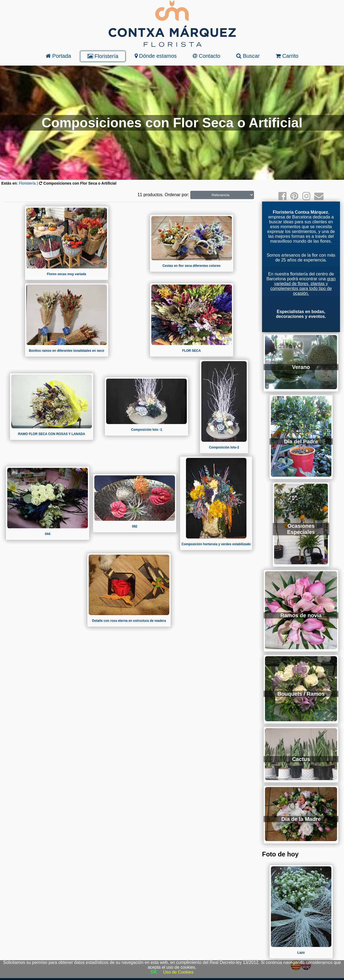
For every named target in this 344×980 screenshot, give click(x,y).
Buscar (248, 56)
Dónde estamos (156, 56)
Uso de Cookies (178, 972)
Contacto (207, 56)
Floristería (103, 56)
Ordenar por (176, 195)
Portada (58, 56)
